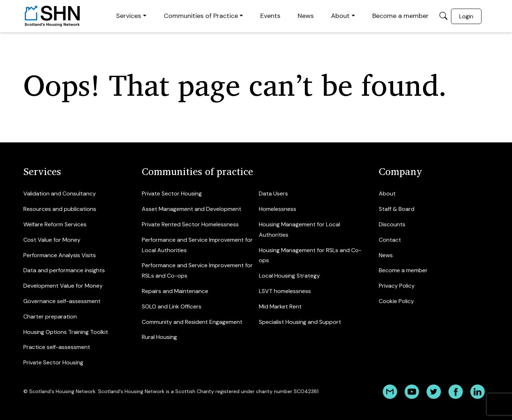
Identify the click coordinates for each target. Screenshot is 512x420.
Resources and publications (60, 209)
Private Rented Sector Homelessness (190, 224)
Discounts (392, 224)
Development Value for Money (63, 286)
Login (466, 16)
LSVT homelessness (285, 291)
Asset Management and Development (192, 209)
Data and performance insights (64, 270)
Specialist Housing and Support (300, 322)
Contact (390, 240)
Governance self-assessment (62, 301)
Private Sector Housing (53, 362)
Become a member (401, 16)
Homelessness (278, 209)
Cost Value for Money (52, 240)
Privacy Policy (397, 286)
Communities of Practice (201, 16)
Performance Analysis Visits (60, 255)
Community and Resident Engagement (192, 322)
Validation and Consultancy (60, 194)
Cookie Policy (396, 301)
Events (270, 16)
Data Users (273, 194)
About (340, 16)
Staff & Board (397, 209)
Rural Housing (159, 337)
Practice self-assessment (57, 347)
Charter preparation (50, 317)
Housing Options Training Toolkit (66, 332)
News (306, 16)
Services (129, 16)
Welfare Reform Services (55, 224)
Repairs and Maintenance (175, 291)
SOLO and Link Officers (172, 306)
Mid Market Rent (280, 306)
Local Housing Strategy (289, 276)
